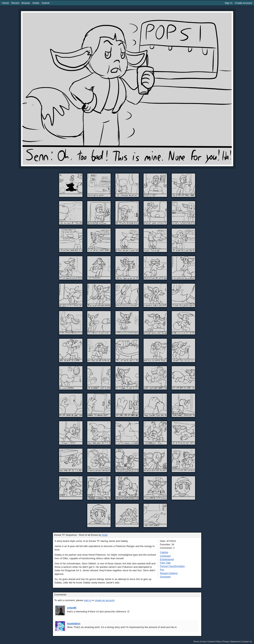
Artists (36, 3)
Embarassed (167, 559)
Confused (165, 556)
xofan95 (72, 608)
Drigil (105, 535)
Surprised (165, 577)
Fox (162, 570)
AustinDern (74, 624)
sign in (88, 600)
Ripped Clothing (169, 573)
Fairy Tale (165, 563)
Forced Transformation (172, 566)
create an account (105, 600)
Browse (26, 3)
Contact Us (247, 642)
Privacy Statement (231, 642)
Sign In (229, 3)
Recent (15, 3)
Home (6, 3)
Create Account (243, 3)
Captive (164, 552)
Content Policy (214, 642)
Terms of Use (199, 642)
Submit (45, 3)
